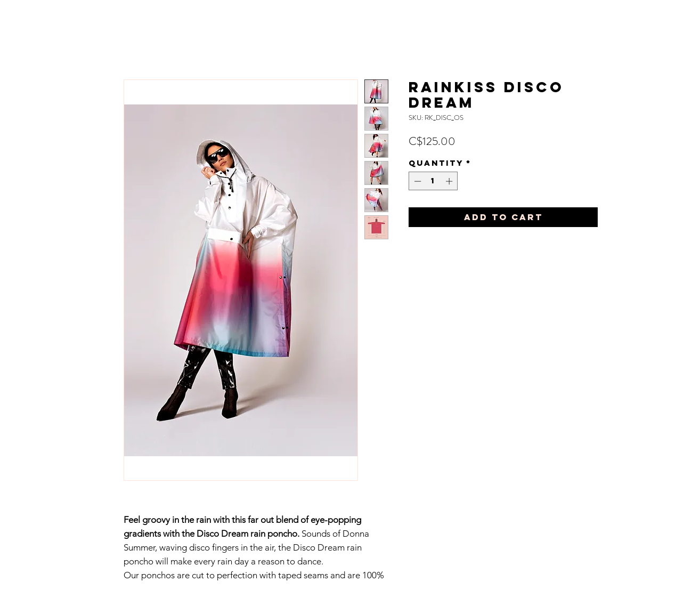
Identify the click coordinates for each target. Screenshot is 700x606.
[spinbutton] (433, 181)
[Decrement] (417, 181)
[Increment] (450, 181)
